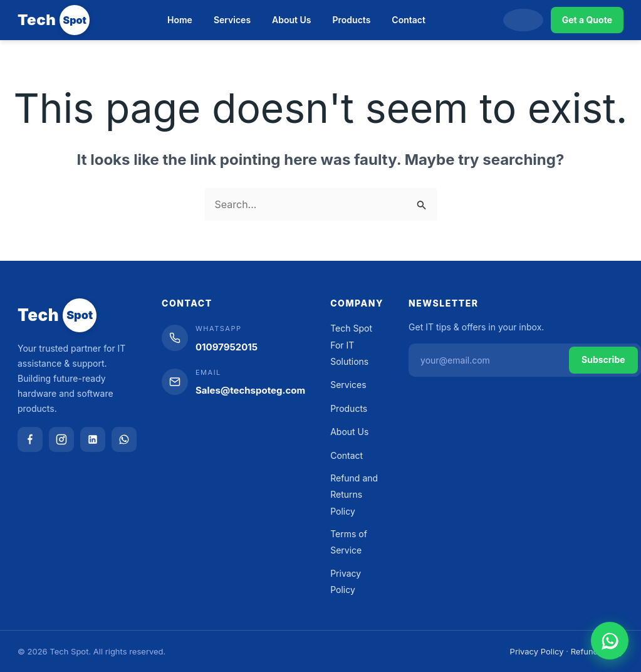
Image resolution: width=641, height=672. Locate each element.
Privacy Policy (346, 581)
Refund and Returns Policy (354, 495)
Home (180, 20)
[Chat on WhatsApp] (610, 641)
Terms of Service (349, 542)
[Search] (523, 20)
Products (352, 20)
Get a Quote (587, 20)
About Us (291, 20)
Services (232, 20)
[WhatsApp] (124, 439)
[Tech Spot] (54, 20)
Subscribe (603, 360)
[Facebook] (30, 439)
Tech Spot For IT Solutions (351, 345)
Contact (409, 20)
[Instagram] (61, 439)
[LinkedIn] (93, 439)
